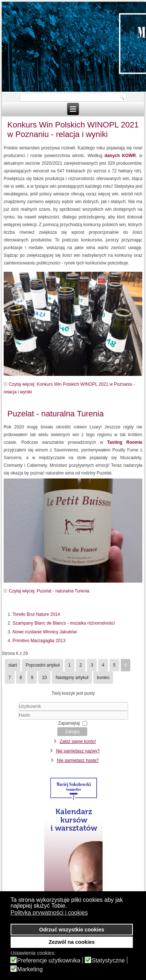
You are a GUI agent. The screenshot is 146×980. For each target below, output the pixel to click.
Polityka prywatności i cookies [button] (49, 913)
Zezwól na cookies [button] (72, 942)
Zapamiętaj (69, 723)
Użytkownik (5, 711)
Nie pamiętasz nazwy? (78, 751)
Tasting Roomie (125, 442)
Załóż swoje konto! (78, 741)
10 (44, 678)
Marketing (30, 969)
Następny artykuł (72, 678)
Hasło (5, 720)
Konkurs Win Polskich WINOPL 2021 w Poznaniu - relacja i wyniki (73, 129)
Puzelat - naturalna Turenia (55, 414)
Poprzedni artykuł (43, 665)
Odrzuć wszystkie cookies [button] (72, 930)
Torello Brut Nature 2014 (36, 614)
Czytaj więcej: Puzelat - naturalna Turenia (49, 591)
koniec (103, 678)
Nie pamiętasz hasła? (78, 760)
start (13, 665)
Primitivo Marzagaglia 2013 (39, 641)
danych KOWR (120, 156)
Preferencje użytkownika (49, 961)
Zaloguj (72, 732)
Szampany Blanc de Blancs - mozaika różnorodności (64, 623)
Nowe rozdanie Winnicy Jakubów (45, 632)
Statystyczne (108, 961)
